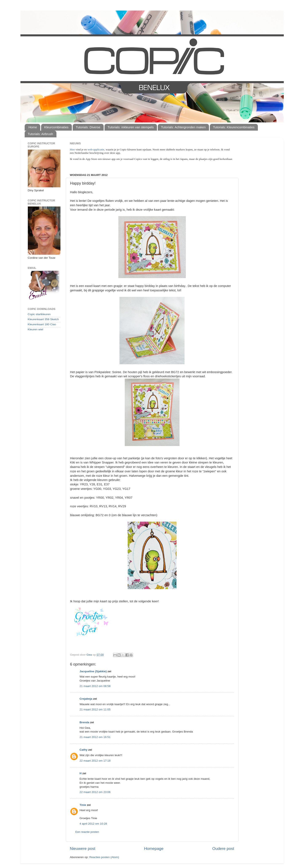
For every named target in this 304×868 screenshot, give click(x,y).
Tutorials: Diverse (88, 127)
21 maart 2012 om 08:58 (95, 686)
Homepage (154, 849)
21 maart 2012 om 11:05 (95, 709)
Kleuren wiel (36, 329)
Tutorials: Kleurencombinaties (234, 127)
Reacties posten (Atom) (104, 857)
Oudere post (223, 849)
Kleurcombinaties (56, 127)
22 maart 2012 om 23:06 (95, 792)
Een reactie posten (87, 832)
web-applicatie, (96, 149)
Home (33, 127)
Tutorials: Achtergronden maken (183, 127)
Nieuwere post (83, 849)
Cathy (84, 750)
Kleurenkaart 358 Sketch (43, 319)
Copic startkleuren (39, 314)
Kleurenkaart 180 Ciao (42, 324)
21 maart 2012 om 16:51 (95, 737)
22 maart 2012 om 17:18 (95, 761)
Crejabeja (86, 699)
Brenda (85, 722)
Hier (73, 149)
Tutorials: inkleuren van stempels (131, 127)
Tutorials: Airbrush (40, 134)
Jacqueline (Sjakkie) (93, 671)
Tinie (83, 805)
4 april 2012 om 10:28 (93, 824)
